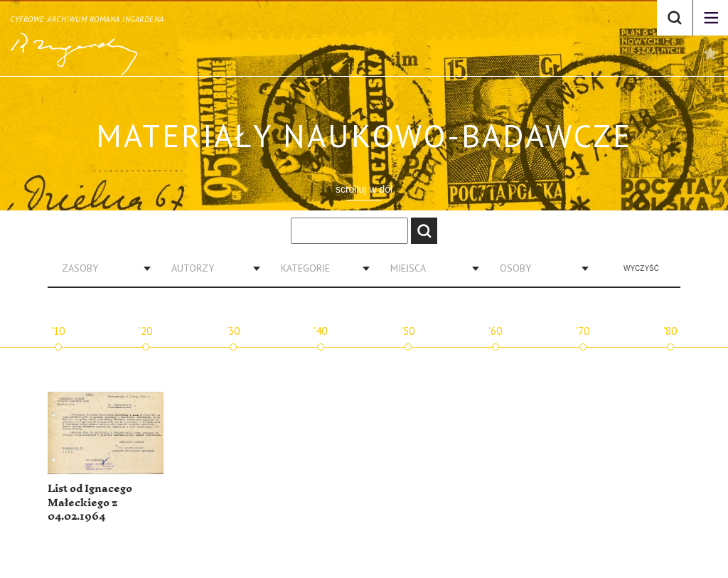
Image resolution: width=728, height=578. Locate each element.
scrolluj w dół (364, 189)
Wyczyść (641, 268)
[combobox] (101, 268)
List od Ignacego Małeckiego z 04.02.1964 (90, 503)
